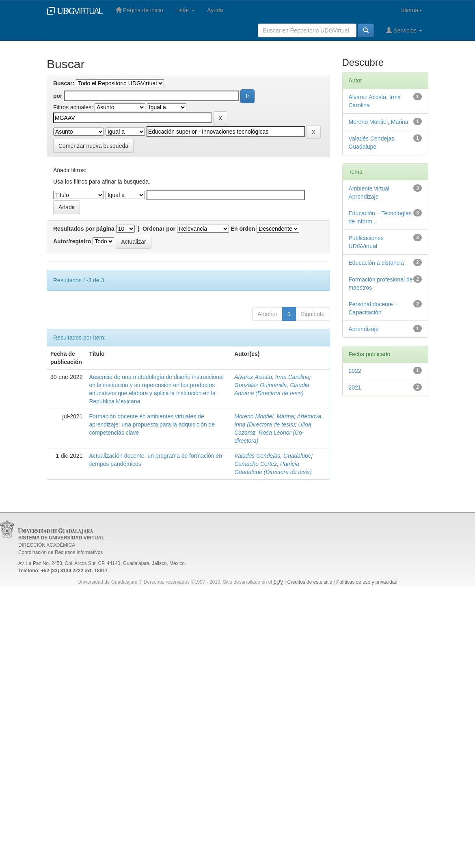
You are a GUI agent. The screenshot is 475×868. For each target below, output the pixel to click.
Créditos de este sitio (310, 582)
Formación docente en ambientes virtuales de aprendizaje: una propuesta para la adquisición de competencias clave (152, 424)
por (58, 96)
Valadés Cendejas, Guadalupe (273, 456)
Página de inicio (139, 10)
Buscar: (64, 83)
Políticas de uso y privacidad (367, 582)
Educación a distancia (376, 263)
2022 (355, 371)
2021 (355, 387)
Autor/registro (72, 241)
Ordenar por (159, 229)
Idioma (412, 10)
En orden (243, 229)
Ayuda (215, 10)
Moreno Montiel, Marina (264, 416)
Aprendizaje (364, 329)
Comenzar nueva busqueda (93, 146)
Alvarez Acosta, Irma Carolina (272, 377)
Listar (185, 10)
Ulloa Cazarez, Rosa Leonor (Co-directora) (273, 433)
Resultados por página (84, 229)
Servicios (404, 30)
